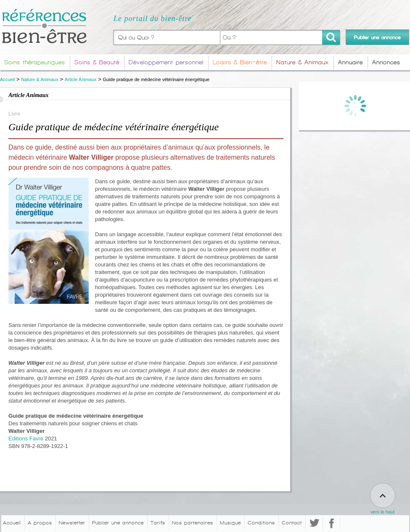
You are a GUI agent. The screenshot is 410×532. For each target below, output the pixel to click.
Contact (292, 523)
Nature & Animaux (40, 79)
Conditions (261, 523)
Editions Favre (26, 439)
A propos (40, 523)
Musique (230, 523)
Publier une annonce (118, 523)
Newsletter (72, 523)
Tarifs (158, 523)
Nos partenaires (193, 523)
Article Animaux (81, 79)
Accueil (7, 79)
